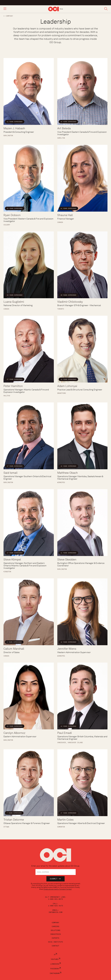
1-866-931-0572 (56, 899)
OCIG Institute (56, 942)
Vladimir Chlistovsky (70, 302)
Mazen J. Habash (14, 128)
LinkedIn (56, 964)
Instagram (55, 973)
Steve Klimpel (12, 559)
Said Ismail (10, 473)
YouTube (55, 959)
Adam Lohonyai (67, 386)
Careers (55, 926)
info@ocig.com (55, 912)
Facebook (56, 969)
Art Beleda (64, 128)
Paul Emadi (65, 733)
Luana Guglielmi (14, 302)
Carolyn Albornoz (14, 733)
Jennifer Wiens (67, 649)
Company (9, 16)
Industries (56, 934)
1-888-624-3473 (56, 906)
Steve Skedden (67, 559)
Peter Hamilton (13, 386)
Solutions (55, 930)
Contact (55, 946)
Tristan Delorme (14, 820)
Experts (55, 938)
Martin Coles (65, 820)
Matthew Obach (68, 473)
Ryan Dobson (12, 215)
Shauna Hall (65, 215)
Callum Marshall (14, 649)
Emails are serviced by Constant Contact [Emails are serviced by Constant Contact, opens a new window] (58, 889)
